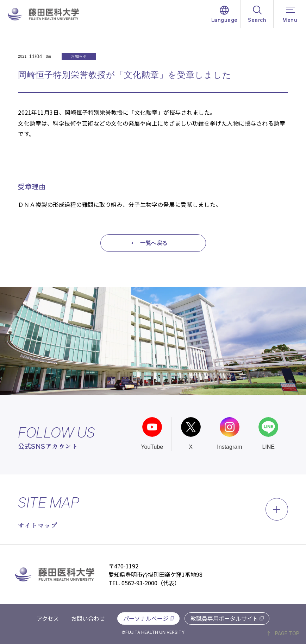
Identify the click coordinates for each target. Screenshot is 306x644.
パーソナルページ (146, 618)
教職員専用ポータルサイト (224, 618)
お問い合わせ (88, 618)
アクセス (48, 618)
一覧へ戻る (154, 243)
